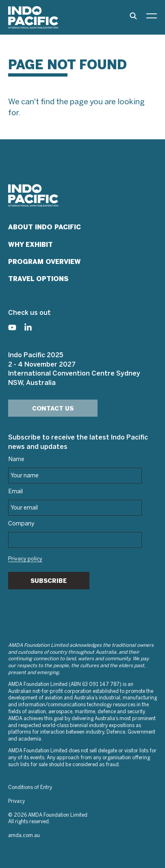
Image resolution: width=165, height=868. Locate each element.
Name (16, 459)
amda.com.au (24, 836)
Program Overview (45, 262)
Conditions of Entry (30, 788)
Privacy (16, 801)
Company (21, 524)
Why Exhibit (30, 245)
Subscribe (49, 581)
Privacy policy (25, 559)
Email (15, 492)
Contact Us (53, 409)
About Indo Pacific (45, 227)
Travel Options (38, 279)
